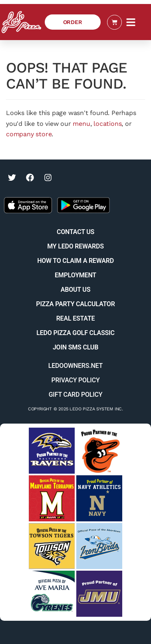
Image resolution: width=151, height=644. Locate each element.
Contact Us (75, 232)
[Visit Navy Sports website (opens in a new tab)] (99, 498)
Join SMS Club (75, 347)
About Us (75, 290)
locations (107, 124)
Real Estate (76, 318)
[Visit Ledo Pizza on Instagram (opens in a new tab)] (48, 178)
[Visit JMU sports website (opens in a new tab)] (99, 594)
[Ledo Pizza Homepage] (21, 22)
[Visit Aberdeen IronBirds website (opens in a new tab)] (99, 546)
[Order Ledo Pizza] (73, 22)
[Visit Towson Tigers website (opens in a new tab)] (52, 546)
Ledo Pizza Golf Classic (75, 333)
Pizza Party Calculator (75, 304)
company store (29, 134)
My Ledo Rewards (75, 246)
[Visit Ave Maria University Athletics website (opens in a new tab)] (52, 594)
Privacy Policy (75, 380)
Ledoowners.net (75, 366)
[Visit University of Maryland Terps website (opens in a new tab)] (52, 498)
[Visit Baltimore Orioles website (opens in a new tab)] (99, 451)
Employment (75, 275)
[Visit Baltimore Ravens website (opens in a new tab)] (52, 451)
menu (81, 124)
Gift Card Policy (76, 395)
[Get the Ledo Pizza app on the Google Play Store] (83, 205)
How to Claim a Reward (75, 261)
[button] (131, 22)
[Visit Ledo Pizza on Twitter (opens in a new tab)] (12, 178)
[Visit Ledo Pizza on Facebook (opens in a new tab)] (30, 178)
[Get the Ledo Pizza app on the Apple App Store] (28, 205)
